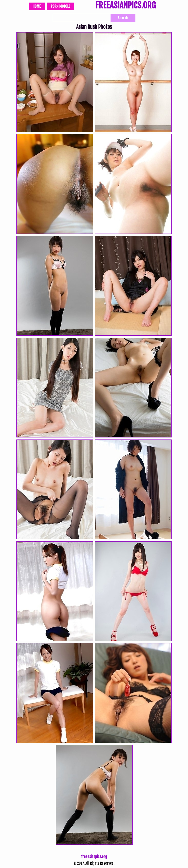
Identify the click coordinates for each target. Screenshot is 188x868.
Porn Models (61, 6)
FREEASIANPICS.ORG (126, 6)
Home (37, 6)
